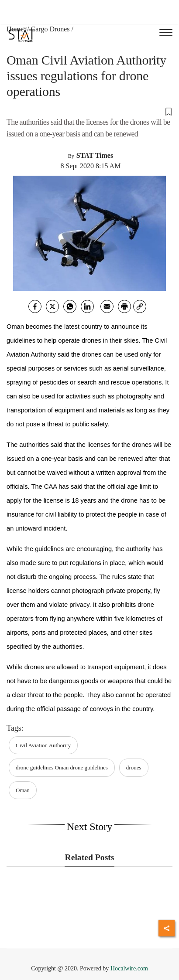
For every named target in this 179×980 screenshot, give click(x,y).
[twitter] (52, 306)
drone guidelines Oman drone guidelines (62, 767)
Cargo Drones (50, 29)
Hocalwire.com (129, 968)
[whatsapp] (70, 306)
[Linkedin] (87, 306)
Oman (23, 790)
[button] (89, 111)
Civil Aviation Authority (43, 745)
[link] (140, 306)
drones (134, 767)
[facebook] (35, 306)
